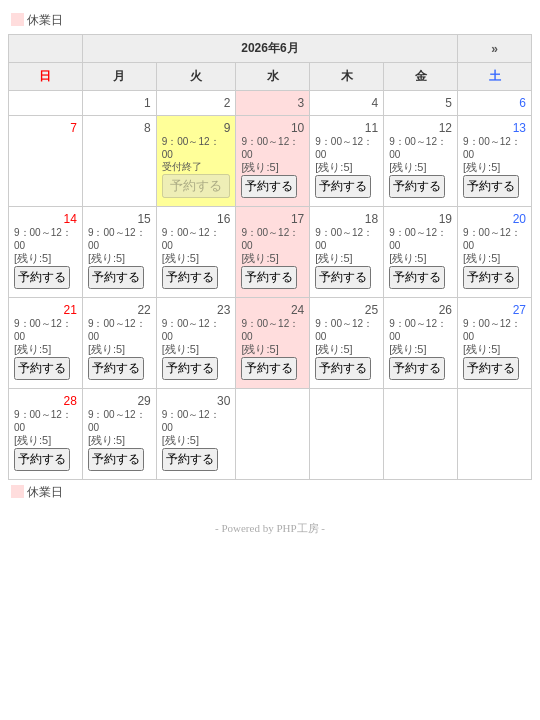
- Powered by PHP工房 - (270, 528)
